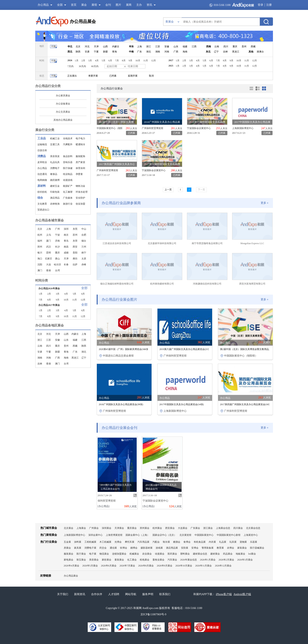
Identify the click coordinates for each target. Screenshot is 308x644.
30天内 (82, 66)
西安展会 (170, 528)
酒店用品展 (172, 548)
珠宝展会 (81, 560)
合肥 (84, 235)
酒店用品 (55, 198)
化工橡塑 (68, 192)
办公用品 (42, 168)
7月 (117, 61)
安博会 (195, 548)
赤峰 (84, 265)
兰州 (84, 247)
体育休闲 (80, 168)
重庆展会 (132, 528)
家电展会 (69, 560)
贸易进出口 (43, 210)
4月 (97, 61)
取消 (151, 76)
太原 (84, 259)
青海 (114, 52)
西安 (75, 247)
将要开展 (93, 76)
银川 (40, 253)
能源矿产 (68, 186)
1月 (77, 61)
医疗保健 (68, 168)
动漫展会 (160, 554)
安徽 (167, 46)
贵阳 (75, 253)
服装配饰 (80, 156)
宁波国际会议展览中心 (199, 128)
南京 (66, 235)
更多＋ (265, 203)
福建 (185, 46)
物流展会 (104, 554)
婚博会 (134, 548)
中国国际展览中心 (204, 535)
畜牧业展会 (158, 560)
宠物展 (243, 542)
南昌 (66, 247)
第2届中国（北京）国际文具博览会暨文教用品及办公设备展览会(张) (258, 349)
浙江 (149, 46)
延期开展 (133, 76)
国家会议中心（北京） (164, 535)
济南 (57, 241)
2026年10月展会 (184, 566)
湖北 (149, 52)
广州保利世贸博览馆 (153, 128)
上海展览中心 (251, 535)
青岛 (66, 241)
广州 (57, 229)
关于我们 (63, 594)
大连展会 (183, 528)
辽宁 (216, 52)
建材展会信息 (200, 554)
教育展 (220, 548)
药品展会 (228, 554)
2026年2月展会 (226, 560)
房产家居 (80, 162)
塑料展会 (185, 554)
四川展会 (238, 528)
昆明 (49, 253)
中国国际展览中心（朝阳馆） (110, 128)
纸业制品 (68, 174)
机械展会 (134, 554)
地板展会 (240, 554)
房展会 (67, 548)
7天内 (71, 66)
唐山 (57, 259)
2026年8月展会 (146, 566)
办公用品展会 (83, 21)
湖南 (158, 52)
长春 (66, 265)
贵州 (244, 46)
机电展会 (145, 560)
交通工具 (55, 144)
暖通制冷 (80, 144)
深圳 (66, 229)
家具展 (78, 548)
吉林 (225, 52)
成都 (66, 253)
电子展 (93, 554)
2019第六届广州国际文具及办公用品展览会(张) (185, 349)
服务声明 (148, 594)
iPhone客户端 (224, 594)
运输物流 (42, 144)
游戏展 (159, 548)
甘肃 (87, 52)
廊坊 (75, 259)
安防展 (185, 548)
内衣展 (212, 542)
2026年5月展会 (90, 566)
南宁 (84, 253)
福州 (40, 241)
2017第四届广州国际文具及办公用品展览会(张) (246, 404)
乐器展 (254, 542)
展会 (84, 5)
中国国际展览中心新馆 (229, 535)
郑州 (40, 247)
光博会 (118, 542)
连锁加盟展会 (119, 554)
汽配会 (156, 542)
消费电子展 (90, 548)
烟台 (84, 241)
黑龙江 (236, 52)
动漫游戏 (68, 180)
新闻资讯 (80, 594)
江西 (194, 46)
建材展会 (215, 554)
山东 (176, 46)
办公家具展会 (63, 96)
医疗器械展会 (257, 548)
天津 (96, 46)
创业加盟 (80, 204)
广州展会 (94, 528)
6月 (110, 61)
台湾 (57, 270)
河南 (167, 52)
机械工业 (55, 138)
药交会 (103, 548)
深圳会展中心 (95, 535)
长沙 (57, 247)
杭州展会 (157, 528)
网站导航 (131, 594)
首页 (74, 5)
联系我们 (165, 594)
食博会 (187, 542)
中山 (84, 229)
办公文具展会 (63, 112)
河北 (87, 46)
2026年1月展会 (208, 560)
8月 (124, 61)
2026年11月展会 (204, 566)
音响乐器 (68, 162)
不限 (53, 46)
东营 (75, 241)
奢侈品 (54, 174)
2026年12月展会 (223, 566)
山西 (105, 46)
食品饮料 (68, 156)
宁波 (57, 235)
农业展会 (147, 554)
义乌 (49, 235)
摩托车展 (130, 542)
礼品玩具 (55, 162)
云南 (217, 46)
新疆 (105, 52)
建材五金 (55, 186)
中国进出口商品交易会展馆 (118, 356)
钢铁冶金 (80, 186)
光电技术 (68, 138)
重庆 (235, 46)
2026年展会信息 (189, 560)
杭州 (40, 235)
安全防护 (80, 198)
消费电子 (55, 168)
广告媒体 (68, 198)
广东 (139, 52)
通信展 (113, 548)
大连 (49, 265)
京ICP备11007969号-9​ (153, 614)
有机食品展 (200, 542)
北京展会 (69, 528)
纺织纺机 (42, 192)
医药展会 (172, 554)
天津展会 (119, 528)
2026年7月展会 (127, 566)
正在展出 (72, 76)
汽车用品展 (143, 542)
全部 (84, 288)
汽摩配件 (68, 144)
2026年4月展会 (72, 566)
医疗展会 (81, 554)
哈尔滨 (57, 265)
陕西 (78, 52)
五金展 (67, 542)
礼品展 (223, 542)
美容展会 (94, 560)
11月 (146, 61)
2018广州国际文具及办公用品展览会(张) (121, 404)
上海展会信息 (223, 528)
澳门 (40, 270)
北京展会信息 (253, 528)
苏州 (75, 235)
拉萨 (75, 265)
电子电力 (80, 138)
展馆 (94, 5)
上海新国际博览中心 (243, 128)
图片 (118, 5)
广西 (176, 52)
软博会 (124, 548)
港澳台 (260, 52)
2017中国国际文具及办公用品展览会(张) (182, 404)
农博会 (231, 548)
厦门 (49, 241)
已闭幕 (113, 76)
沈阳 (40, 265)
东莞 (75, 229)
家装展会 (242, 548)
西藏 (253, 46)
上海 (139, 46)
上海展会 (81, 528)
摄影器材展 (147, 548)
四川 (226, 46)
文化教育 (42, 204)
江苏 (158, 46)
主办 (139, 5)
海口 (40, 259)
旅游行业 (68, 204)
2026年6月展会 (109, 566)
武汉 (49, 247)
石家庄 (49, 259)
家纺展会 (107, 560)
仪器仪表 (42, 150)
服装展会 (69, 554)
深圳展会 (107, 528)
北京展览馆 (185, 535)
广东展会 (195, 528)
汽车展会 (172, 560)
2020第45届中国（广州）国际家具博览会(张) (124, 349)
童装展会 (119, 560)
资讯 (149, 5)
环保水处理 (82, 192)
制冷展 (166, 542)
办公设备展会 (63, 104)
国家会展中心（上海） (137, 535)
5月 (104, 61)
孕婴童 (79, 174)
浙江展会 (208, 528)
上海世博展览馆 (114, 535)
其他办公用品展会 (63, 120)
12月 (154, 61)
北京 (78, 46)
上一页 (168, 190)
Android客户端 (242, 594)
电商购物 (42, 180)
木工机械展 (105, 542)
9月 (131, 61)
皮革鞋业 (42, 162)
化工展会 (132, 560)
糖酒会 (177, 542)
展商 (129, 5)
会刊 (108, 5)
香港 (49, 270)
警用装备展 (208, 548)
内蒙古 (116, 46)
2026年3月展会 (245, 560)
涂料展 (78, 542)
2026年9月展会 (165, 566)
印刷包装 (55, 192)
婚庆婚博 (55, 180)
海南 (185, 52)
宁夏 (96, 52)
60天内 (95, 66)
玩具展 (233, 542)
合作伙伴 (97, 594)
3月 (90, 61)
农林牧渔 (55, 204)
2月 (83, 61)
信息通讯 (42, 174)
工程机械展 (90, 542)
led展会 (252, 554)
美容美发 (55, 156)
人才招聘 (114, 594)
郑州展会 (145, 528)
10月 (138, 61)
